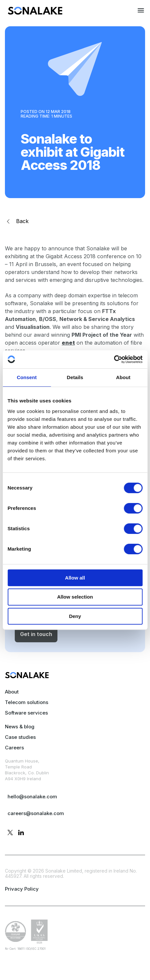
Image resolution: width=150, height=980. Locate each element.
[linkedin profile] (21, 833)
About (12, 692)
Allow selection (75, 597)
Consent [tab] (27, 377)
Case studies (20, 737)
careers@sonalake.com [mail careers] (36, 813)
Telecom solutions (27, 702)
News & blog (20, 727)
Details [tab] (75, 377)
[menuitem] (35, 13)
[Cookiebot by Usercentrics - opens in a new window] (114, 359)
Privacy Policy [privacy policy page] (22, 889)
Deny (75, 616)
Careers (14, 748)
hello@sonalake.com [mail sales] (32, 797)
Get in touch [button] (36, 634)
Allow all (75, 578)
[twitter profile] (10, 833)
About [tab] (123, 377)
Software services (26, 713)
